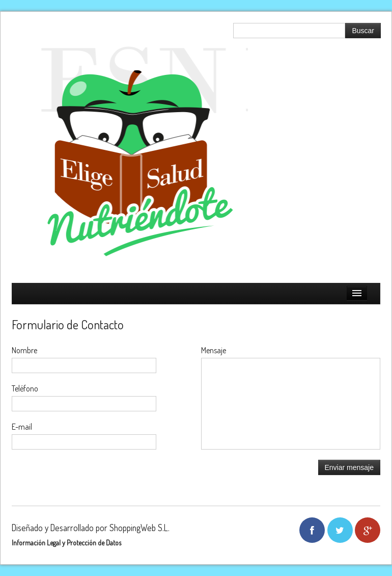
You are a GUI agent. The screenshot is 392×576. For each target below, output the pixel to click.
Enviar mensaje (349, 467)
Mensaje (214, 350)
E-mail (22, 427)
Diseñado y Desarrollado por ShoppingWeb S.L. (91, 528)
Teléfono (25, 388)
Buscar (363, 31)
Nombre (24, 350)
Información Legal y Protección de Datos (66, 543)
